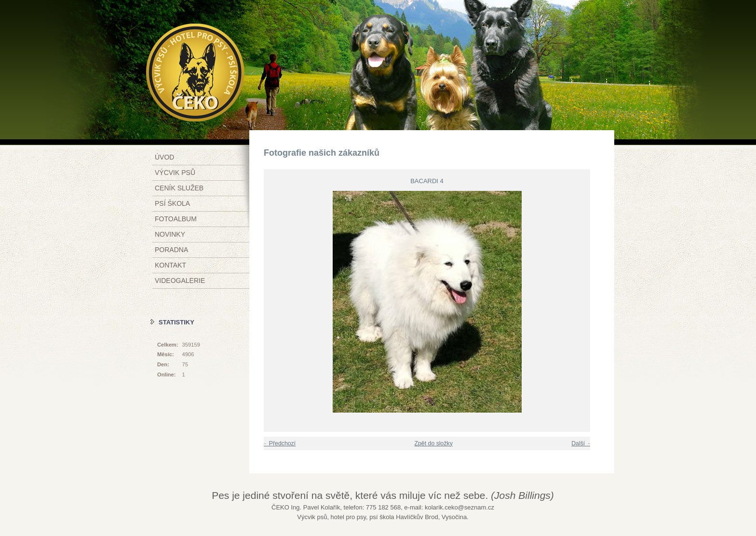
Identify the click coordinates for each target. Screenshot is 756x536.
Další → (582, 443)
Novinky (170, 234)
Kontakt (170, 265)
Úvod (164, 157)
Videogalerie (180, 281)
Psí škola (172, 203)
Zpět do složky (433, 443)
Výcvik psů (175, 173)
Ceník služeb (179, 188)
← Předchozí (278, 443)
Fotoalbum (176, 219)
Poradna (171, 250)
